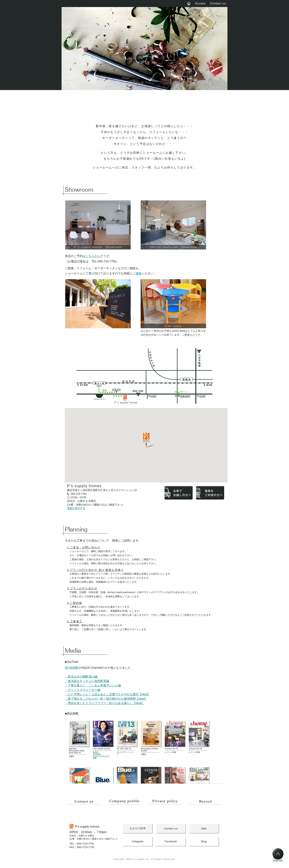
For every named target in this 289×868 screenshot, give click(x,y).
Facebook (171, 841)
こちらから (93, 256)
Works (124, 104)
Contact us (218, 3)
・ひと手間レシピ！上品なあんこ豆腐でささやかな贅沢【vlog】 (107, 694)
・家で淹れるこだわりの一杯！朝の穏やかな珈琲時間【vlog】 (106, 699)
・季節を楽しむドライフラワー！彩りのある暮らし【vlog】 (104, 703)
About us (207, 104)
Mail (204, 829)
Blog (165, 104)
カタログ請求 (137, 828)
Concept (82, 104)
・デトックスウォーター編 (83, 690)
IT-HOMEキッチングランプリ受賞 (101, 756)
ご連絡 (137, 273)
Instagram (137, 841)
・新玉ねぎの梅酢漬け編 (81, 677)
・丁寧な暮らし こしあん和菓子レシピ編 (93, 685)
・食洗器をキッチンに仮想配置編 (87, 681)
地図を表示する (76, 508)
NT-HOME (72, 668)
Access (200, 3)
